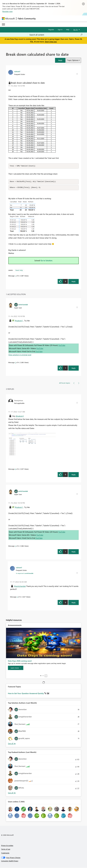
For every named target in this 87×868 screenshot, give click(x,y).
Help (68, 29)
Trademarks (5, 853)
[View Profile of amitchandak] (23, 305)
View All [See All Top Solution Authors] (12, 744)
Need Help (19, 271)
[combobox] (56, 35)
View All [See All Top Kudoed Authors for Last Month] (12, 793)
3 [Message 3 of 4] (17, 597)
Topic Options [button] (73, 60)
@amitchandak (20, 587)
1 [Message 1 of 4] (15, 276)
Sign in (60, 29)
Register (51, 29)
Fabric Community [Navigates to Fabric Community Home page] (27, 18)
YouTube (62, 346)
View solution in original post (20, 355)
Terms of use (6, 849)
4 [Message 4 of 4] (15, 469)
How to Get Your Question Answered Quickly (26, 694)
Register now (7, 11)
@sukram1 (19, 321)
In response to (25, 574)
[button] (60, 60)
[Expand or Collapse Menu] (3, 24)
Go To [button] (76, 30)
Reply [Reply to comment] (74, 368)
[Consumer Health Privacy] (44, 861)
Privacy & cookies (7, 846)
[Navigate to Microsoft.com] (8, 19)
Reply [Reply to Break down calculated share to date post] (74, 282)
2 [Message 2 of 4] (15, 363)
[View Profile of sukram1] (17, 71)
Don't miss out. (51, 42)
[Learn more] (16, 668)
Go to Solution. (47, 261)
